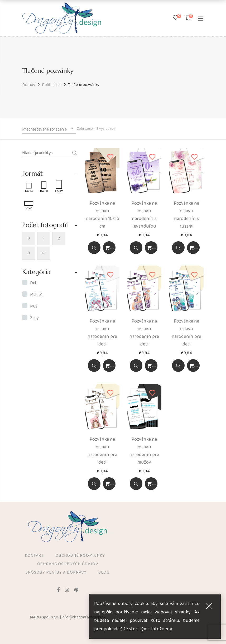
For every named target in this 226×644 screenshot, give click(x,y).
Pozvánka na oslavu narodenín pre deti (102, 333)
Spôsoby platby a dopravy (56, 573)
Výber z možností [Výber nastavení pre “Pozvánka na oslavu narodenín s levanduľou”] (151, 249)
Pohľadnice (52, 85)
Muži (34, 306)
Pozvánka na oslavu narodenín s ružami (186, 215)
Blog (104, 573)
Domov (29, 85)
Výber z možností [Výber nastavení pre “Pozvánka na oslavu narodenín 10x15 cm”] (109, 249)
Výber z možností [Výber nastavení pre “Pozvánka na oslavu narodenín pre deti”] (109, 366)
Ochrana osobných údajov (68, 564)
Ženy (34, 318)
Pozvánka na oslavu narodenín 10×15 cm (102, 215)
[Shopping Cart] (188, 18)
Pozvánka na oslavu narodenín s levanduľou (144, 215)
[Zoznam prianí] (176, 18)
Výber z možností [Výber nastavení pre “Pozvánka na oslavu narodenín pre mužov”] (151, 485)
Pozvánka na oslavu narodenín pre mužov (144, 451)
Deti (34, 283)
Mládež (36, 295)
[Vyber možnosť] (109, 248)
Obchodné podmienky (80, 556)
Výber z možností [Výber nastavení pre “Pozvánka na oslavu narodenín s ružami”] (193, 249)
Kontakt (34, 556)
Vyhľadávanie (73, 153)
